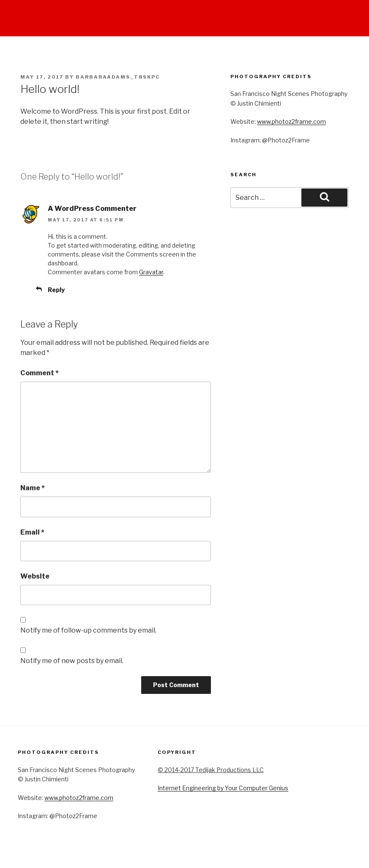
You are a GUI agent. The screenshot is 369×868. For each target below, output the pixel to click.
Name (33, 488)
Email (32, 532)
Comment (40, 373)
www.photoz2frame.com (291, 121)
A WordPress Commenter (92, 209)
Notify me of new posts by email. (72, 661)
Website (35, 576)
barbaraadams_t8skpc (118, 77)
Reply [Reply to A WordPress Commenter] (56, 290)
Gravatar (151, 272)
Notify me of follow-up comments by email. (88, 630)
